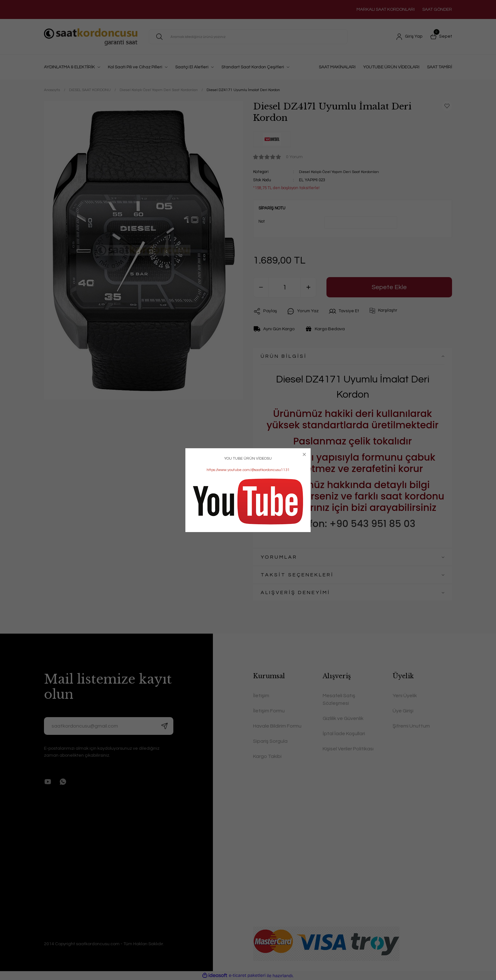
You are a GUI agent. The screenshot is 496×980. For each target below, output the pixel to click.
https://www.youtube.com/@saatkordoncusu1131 (248, 470)
